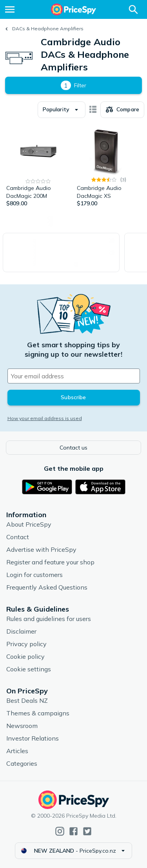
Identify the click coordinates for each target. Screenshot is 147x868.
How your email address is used (45, 418)
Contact (18, 537)
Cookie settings (29, 669)
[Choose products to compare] (122, 110)
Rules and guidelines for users (49, 619)
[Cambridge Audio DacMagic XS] (109, 167)
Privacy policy (26, 644)
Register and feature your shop (50, 562)
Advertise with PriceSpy (41, 549)
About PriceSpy (29, 524)
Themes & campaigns (38, 713)
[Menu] (10, 9)
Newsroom (22, 726)
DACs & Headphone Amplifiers (48, 29)
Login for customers (34, 575)
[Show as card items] (93, 110)
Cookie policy (25, 656)
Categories (22, 763)
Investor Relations (33, 738)
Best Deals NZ (27, 700)
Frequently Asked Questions (47, 587)
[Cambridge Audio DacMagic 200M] (38, 167)
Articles (17, 751)
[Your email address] (74, 376)
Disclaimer (21, 631)
